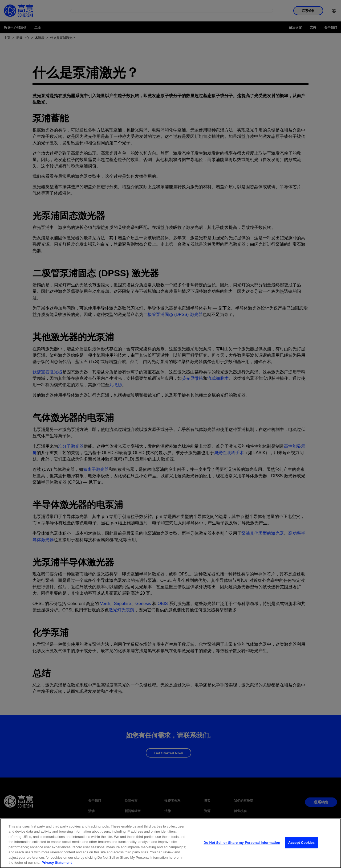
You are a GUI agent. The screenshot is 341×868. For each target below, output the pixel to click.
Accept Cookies (301, 849)
